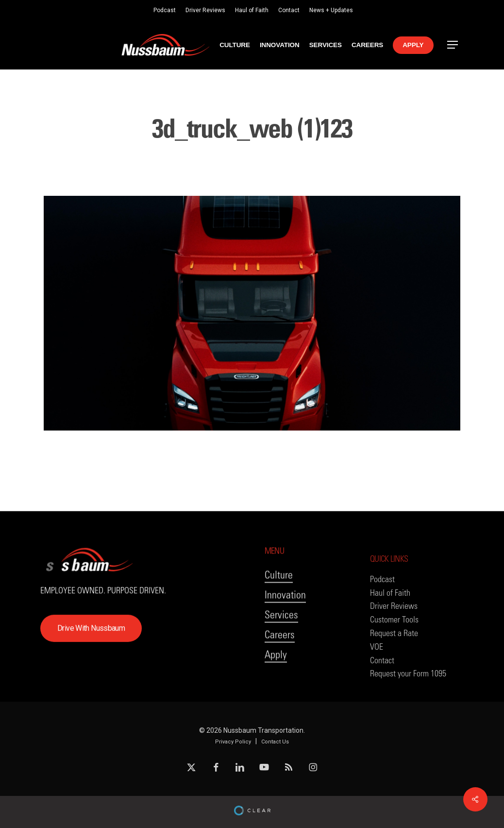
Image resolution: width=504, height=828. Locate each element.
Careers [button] (280, 658)
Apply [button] (276, 678)
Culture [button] (279, 598)
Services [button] (281, 638)
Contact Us (275, 742)
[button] (453, 45)
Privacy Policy (233, 742)
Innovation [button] (285, 618)
